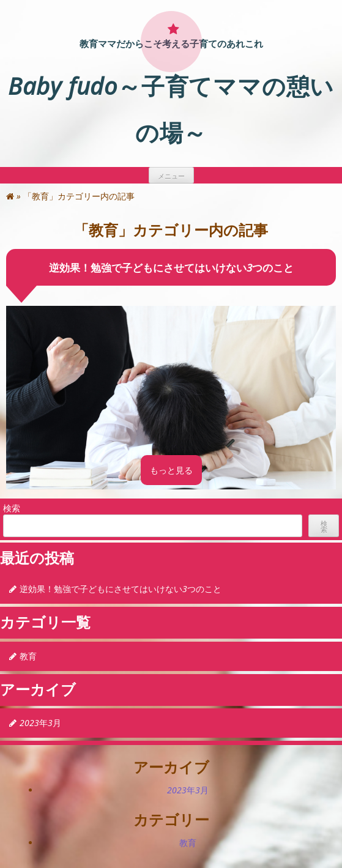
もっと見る (171, 470)
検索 (12, 508)
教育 (28, 656)
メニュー (171, 176)
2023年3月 (40, 723)
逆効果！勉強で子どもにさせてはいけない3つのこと (171, 268)
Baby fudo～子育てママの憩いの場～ (171, 109)
